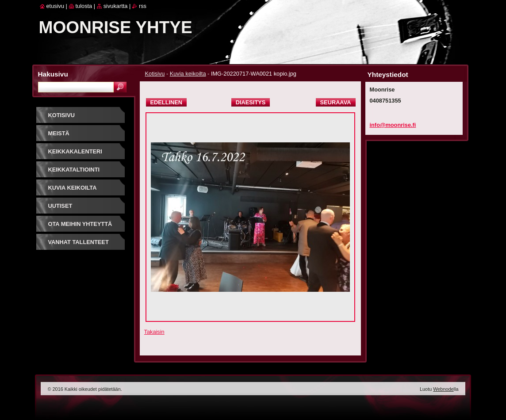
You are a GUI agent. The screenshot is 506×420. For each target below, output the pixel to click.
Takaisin (154, 332)
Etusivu (56, 6)
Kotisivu (155, 74)
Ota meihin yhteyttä (80, 224)
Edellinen (167, 102)
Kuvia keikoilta (188, 74)
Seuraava (336, 102)
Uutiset (60, 206)
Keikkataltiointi (74, 170)
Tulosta (84, 6)
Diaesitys (251, 102)
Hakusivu (53, 74)
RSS (143, 6)
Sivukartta (116, 6)
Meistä (59, 133)
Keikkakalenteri (75, 151)
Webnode (443, 389)
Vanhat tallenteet (79, 242)
